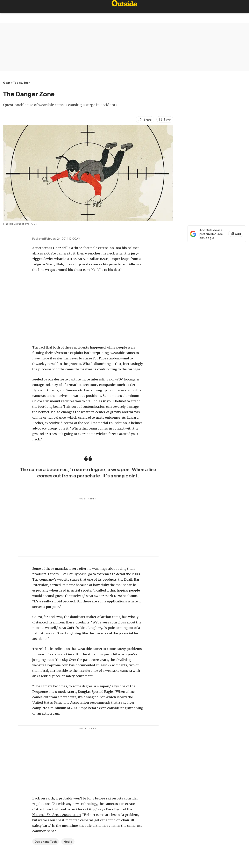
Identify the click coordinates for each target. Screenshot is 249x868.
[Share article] (145, 120)
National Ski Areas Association (57, 815)
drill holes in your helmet (105, 401)
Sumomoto (75, 390)
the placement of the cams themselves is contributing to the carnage (86, 369)
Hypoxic (39, 390)
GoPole (53, 390)
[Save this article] (165, 119)
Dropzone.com (57, 665)
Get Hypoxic (77, 574)
